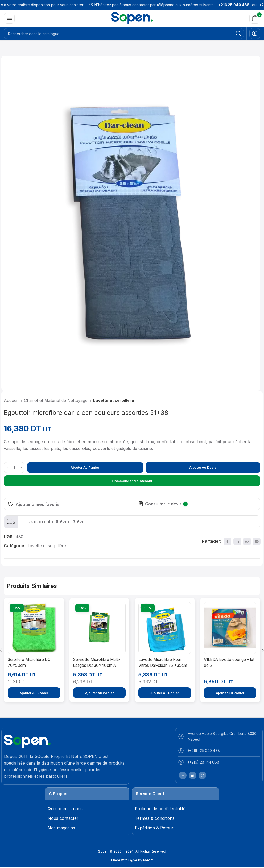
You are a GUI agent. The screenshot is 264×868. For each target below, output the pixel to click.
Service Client (150, 794)
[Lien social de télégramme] (257, 541)
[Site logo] (132, 18)
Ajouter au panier (85, 467)
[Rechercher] (124, 34)
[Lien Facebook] (227, 541)
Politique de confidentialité (160, 809)
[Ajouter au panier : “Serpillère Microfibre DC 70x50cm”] (34, 693)
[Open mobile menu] (9, 18)
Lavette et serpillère (114, 400)
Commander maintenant (132, 481)
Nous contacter (63, 818)
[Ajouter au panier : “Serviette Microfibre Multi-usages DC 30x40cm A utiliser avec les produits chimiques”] (100, 693)
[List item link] (219, 752)
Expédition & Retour (154, 828)
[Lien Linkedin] (237, 541)
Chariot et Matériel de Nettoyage (56, 400)
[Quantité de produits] (14, 467)
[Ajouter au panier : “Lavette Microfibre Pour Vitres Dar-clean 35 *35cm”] (165, 693)
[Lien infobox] (132, 522)
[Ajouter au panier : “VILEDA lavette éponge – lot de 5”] (230, 693)
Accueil (12, 400)
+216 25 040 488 (241, 5)
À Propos (58, 794)
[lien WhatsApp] (247, 541)
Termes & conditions (155, 818)
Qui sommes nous (65, 809)
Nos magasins (61, 828)
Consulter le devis (166, 504)
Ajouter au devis (203, 467)
